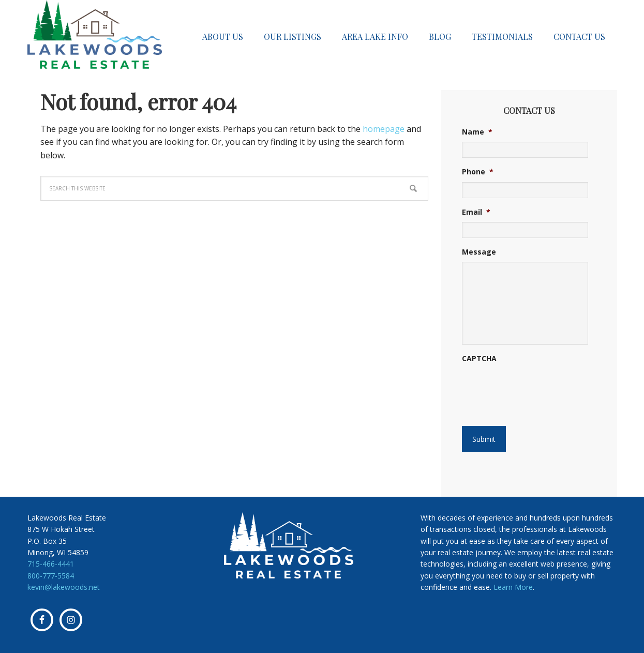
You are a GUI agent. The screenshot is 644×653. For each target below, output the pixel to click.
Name (477, 132)
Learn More (513, 587)
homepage (384, 129)
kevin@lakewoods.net (64, 587)
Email (476, 212)
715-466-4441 (51, 564)
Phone (478, 172)
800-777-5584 (51, 576)
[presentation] (525, 385)
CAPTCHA (479, 359)
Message (479, 252)
